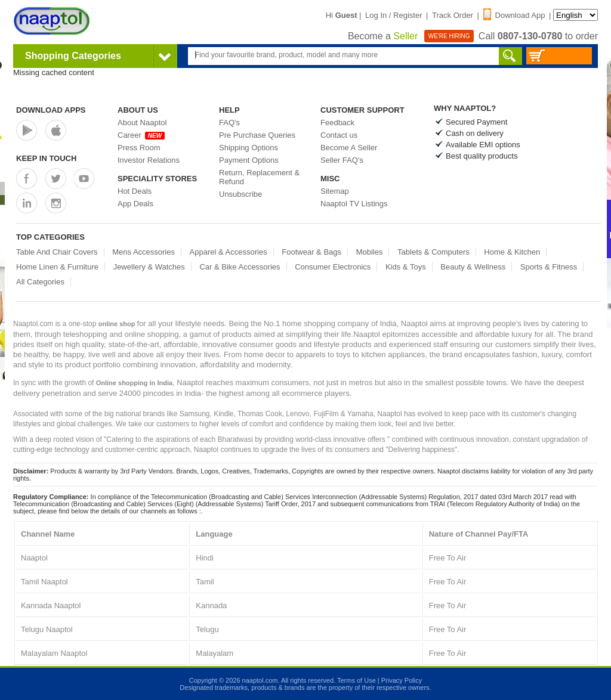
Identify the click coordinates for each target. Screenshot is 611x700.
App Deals (135, 204)
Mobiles (370, 252)
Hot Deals (135, 191)
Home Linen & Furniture (57, 267)
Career (141, 135)
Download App (514, 15)
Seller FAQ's (342, 160)
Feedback (337, 123)
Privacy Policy (402, 680)
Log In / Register (394, 15)
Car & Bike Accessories (240, 267)
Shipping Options (249, 148)
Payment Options (249, 160)
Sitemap (335, 191)
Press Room (139, 148)
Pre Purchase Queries (257, 135)
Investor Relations (149, 160)
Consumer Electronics (333, 267)
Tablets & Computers (433, 252)
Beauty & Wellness (473, 267)
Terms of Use (357, 680)
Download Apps (51, 110)
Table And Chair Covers (57, 252)
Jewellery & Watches (149, 267)
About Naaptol (142, 123)
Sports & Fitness (549, 267)
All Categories (40, 282)
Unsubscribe (240, 194)
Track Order (453, 15)
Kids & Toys (406, 267)
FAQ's (229, 123)
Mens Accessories (144, 252)
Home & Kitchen (512, 252)
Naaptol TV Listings (354, 204)
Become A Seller (349, 148)
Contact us (339, 135)
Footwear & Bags (311, 252)
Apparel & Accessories (229, 252)
